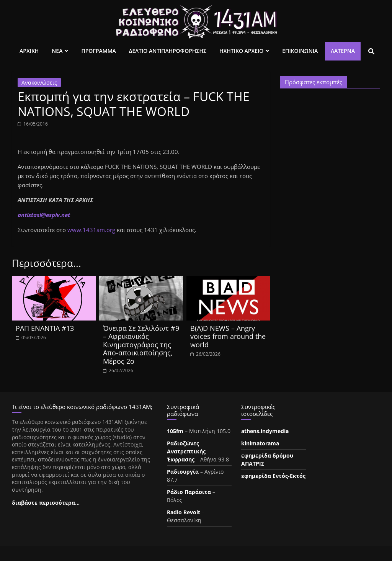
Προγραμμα (98, 51)
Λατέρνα (343, 51)
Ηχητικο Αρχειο (241, 51)
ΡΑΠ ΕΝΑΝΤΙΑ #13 (45, 328)
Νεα (57, 51)
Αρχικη (29, 51)
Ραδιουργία (183, 472)
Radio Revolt (184, 512)
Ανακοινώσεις (39, 83)
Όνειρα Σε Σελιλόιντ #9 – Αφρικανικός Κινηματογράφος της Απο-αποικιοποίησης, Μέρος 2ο (141, 345)
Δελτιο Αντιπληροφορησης (168, 51)
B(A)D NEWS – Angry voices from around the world (228, 336)
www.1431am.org (91, 230)
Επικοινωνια (300, 51)
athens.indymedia (265, 431)
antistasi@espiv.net (44, 215)
